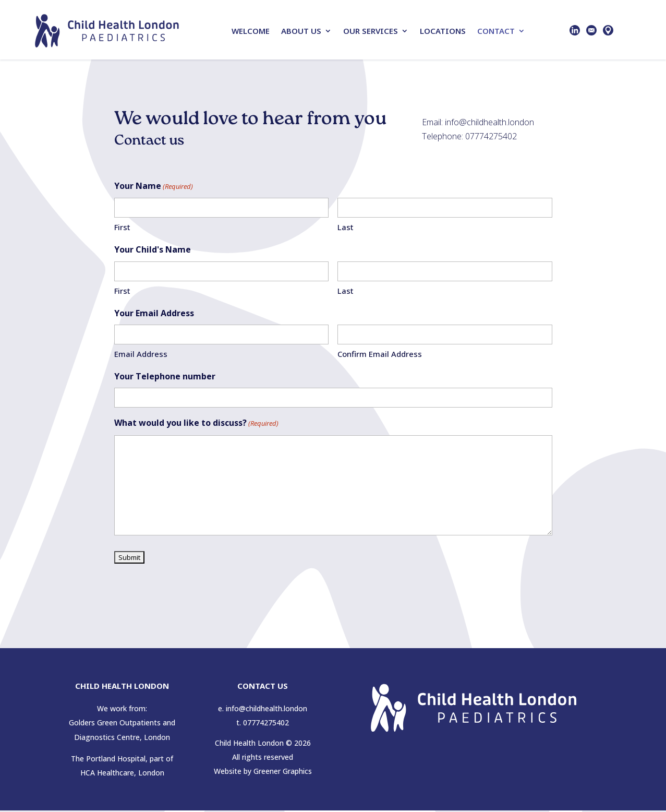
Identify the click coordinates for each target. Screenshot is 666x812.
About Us (301, 31)
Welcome (251, 31)
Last (346, 229)
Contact (496, 31)
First (122, 229)
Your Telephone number (165, 378)
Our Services (371, 31)
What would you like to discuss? (196, 425)
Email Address (141, 355)
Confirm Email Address (380, 355)
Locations (443, 31)
